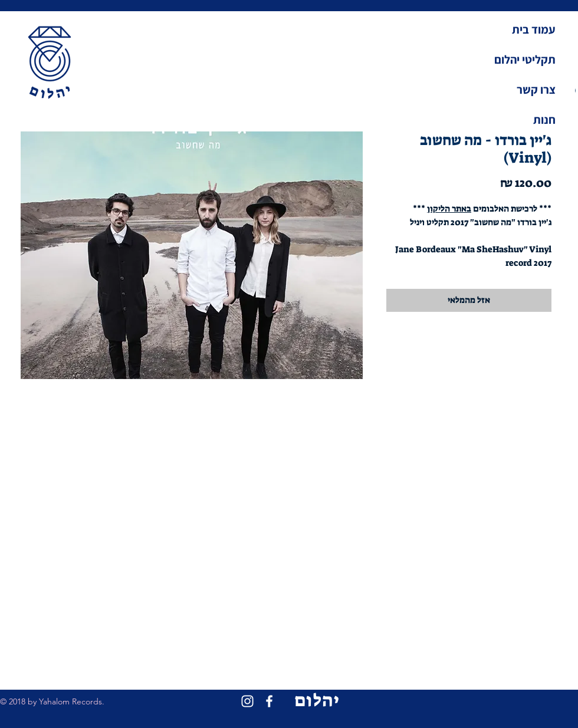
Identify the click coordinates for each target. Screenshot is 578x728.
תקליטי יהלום (525, 60)
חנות (544, 120)
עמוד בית (534, 29)
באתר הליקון (449, 209)
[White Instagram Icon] (247, 701)
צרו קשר (536, 90)
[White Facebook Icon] (269, 701)
